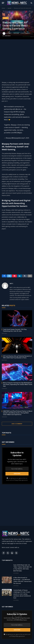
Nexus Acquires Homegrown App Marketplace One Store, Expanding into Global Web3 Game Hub (18, 384)
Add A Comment (17, 424)
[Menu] (3, 3)
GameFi (6, 18)
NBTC (10, 33)
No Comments (25, 33)
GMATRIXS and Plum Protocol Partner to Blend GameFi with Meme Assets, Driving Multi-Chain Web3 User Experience (18, 413)
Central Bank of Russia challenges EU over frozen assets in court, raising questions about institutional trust (22, 594)
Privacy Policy (18, 480)
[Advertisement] (17, 60)
